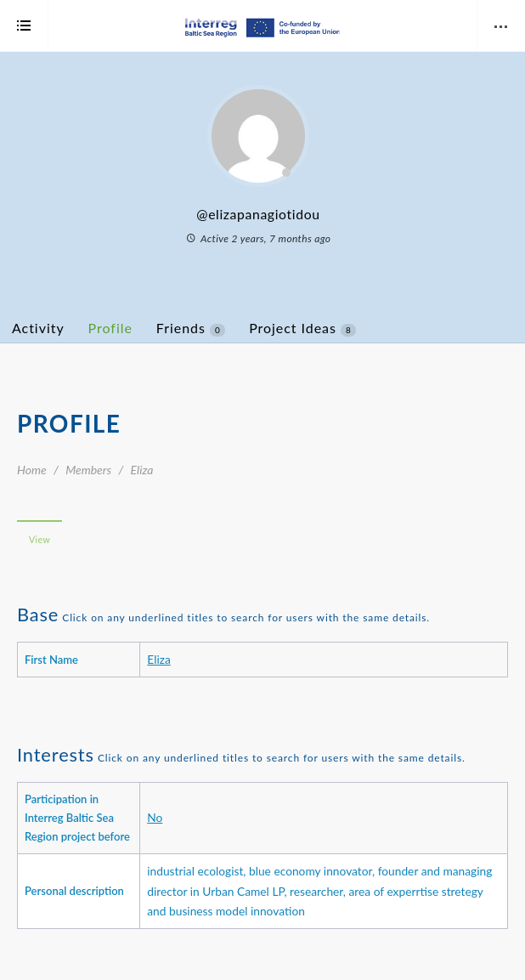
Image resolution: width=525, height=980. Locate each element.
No (155, 817)
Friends (191, 328)
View (40, 540)
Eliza (159, 659)
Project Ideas (302, 328)
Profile (110, 328)
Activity (38, 328)
